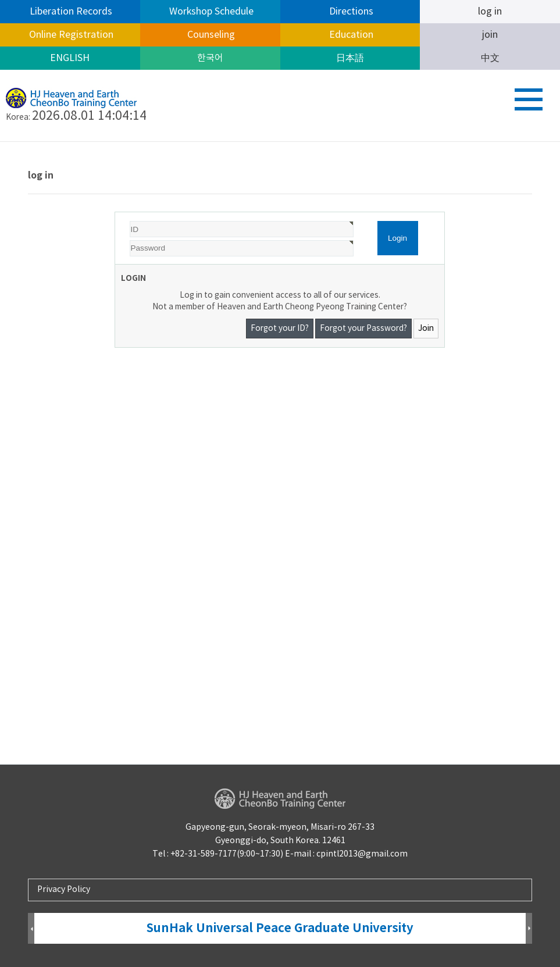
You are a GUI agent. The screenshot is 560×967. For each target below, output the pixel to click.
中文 (490, 58)
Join (426, 329)
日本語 (350, 58)
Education (350, 35)
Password (115, 213)
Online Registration (70, 35)
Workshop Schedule (210, 12)
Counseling (210, 35)
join (490, 35)
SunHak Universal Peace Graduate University (280, 928)
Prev (31, 929)
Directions (350, 12)
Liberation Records (70, 12)
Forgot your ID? (280, 329)
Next (529, 929)
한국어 (210, 58)
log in (490, 12)
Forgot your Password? (363, 329)
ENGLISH (70, 58)
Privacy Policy (64, 890)
